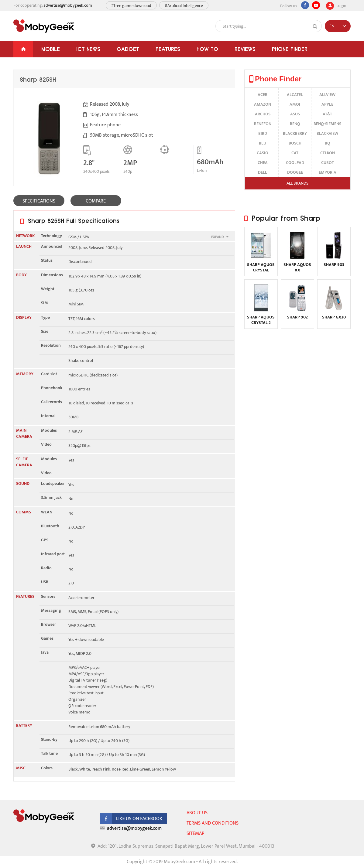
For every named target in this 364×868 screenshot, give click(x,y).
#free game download (131, 6)
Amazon (263, 104)
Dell (263, 172)
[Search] (315, 26)
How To (207, 49)
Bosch (295, 143)
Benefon (263, 124)
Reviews (245, 49)
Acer (263, 95)
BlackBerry (295, 133)
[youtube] (316, 5)
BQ (328, 143)
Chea (263, 163)
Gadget (128, 49)
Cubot (328, 163)
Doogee (295, 172)
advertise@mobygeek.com (68, 5)
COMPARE (96, 201)
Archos (263, 114)
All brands (297, 183)
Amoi (295, 104)
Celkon (328, 153)
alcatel (295, 95)
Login (336, 5)
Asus (295, 114)
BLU (263, 143)
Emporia (328, 172)
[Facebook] (305, 5)
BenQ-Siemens (327, 124)
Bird (263, 133)
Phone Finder (290, 49)
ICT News (88, 49)
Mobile (51, 49)
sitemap (195, 834)
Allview (327, 95)
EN (332, 26)
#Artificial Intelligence (184, 6)
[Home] (23, 49)
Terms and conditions (213, 823)
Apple (327, 104)
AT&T (327, 114)
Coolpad (295, 163)
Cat (295, 153)
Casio (263, 153)
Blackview (327, 133)
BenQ (295, 124)
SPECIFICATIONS (39, 201)
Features (168, 49)
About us (197, 813)
